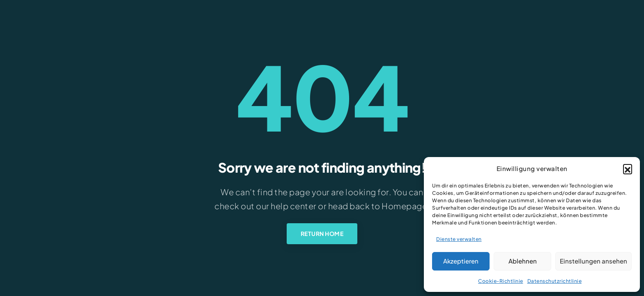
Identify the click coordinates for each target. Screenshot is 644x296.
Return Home (322, 234)
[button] (628, 169)
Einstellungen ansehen (593, 261)
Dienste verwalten (459, 239)
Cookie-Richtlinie (501, 281)
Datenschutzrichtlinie (555, 281)
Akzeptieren (461, 261)
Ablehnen (523, 261)
